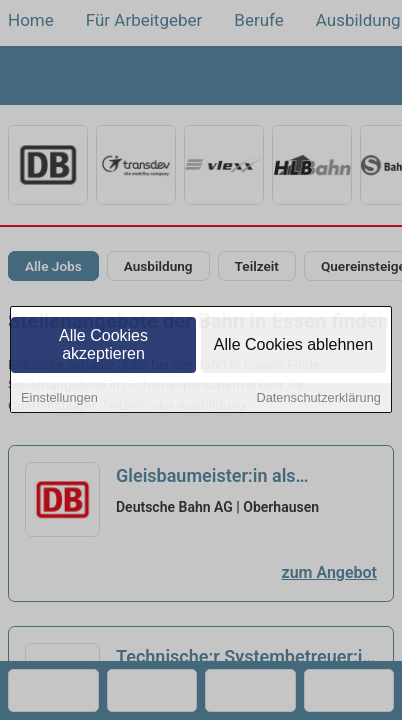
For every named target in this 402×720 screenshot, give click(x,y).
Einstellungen (59, 398)
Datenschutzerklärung (318, 398)
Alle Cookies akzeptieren (103, 345)
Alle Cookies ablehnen (293, 345)
